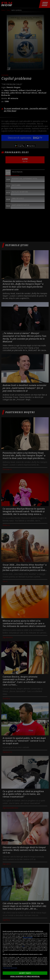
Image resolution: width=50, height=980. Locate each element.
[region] (25, 952)
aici (23, 946)
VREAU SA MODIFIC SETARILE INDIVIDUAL (25, 976)
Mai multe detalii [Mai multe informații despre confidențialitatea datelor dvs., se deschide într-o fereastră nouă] (28, 937)
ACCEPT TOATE (25, 973)
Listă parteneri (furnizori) (10, 968)
